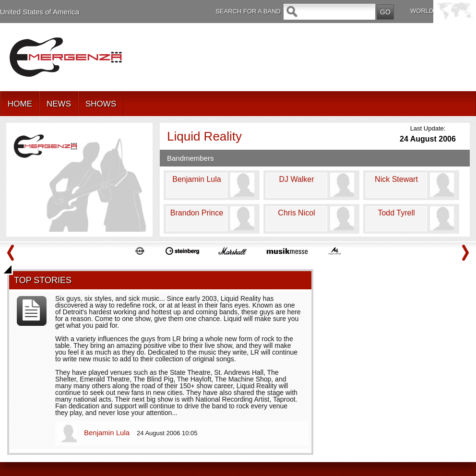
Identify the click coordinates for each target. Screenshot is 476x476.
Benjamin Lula (108, 433)
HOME (20, 104)
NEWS (59, 104)
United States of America (40, 12)
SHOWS (101, 104)
